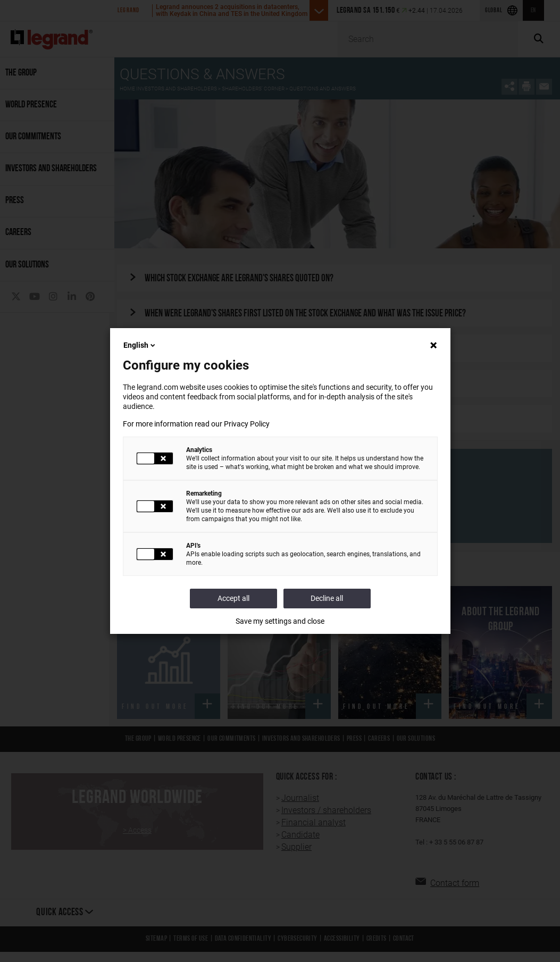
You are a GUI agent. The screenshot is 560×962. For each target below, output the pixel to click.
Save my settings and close (280, 621)
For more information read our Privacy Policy (196, 424)
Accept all (233, 598)
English (140, 345)
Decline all (327, 598)
